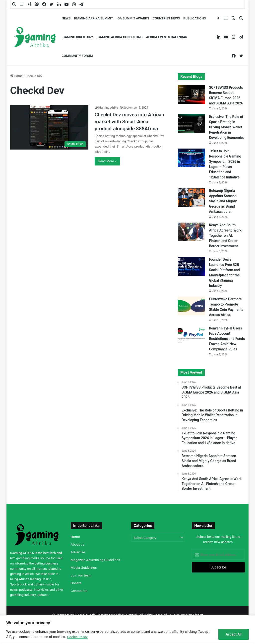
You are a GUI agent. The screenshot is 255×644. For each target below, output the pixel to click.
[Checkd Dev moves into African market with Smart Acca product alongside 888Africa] (49, 127)
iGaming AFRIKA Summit (93, 18)
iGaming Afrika (108, 108)
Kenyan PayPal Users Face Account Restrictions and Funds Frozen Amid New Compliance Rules (227, 339)
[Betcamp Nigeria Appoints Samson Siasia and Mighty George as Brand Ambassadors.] (191, 198)
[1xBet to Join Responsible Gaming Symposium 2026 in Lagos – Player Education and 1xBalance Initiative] (191, 158)
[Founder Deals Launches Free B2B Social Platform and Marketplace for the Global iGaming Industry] (191, 266)
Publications (194, 18)
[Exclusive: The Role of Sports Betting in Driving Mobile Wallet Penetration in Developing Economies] (191, 123)
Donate (76, 583)
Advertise (78, 552)
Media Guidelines (84, 567)
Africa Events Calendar (166, 37)
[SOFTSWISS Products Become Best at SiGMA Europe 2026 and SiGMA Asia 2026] (191, 94)
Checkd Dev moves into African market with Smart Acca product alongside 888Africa (129, 122)
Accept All (234, 634)
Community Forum (77, 56)
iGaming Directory (78, 37)
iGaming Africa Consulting (120, 37)
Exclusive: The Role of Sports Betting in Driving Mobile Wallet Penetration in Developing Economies (227, 127)
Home (16, 76)
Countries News (166, 18)
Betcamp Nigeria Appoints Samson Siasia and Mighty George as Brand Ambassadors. (223, 201)
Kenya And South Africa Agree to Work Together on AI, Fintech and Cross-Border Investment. (225, 236)
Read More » (107, 161)
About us (77, 544)
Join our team (81, 575)
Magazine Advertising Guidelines (95, 560)
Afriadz (198, 615)
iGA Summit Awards (133, 18)
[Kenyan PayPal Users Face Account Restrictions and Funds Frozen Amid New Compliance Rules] (191, 335)
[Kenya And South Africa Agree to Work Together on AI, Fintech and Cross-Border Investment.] (191, 232)
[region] (127, 630)
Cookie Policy (77, 637)
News (66, 18)
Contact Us (79, 591)
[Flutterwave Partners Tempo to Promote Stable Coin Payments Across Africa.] (191, 306)
